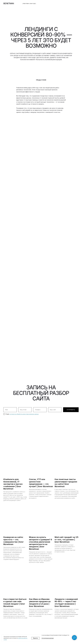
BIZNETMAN (9, 3)
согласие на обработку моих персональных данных (24, 414)
